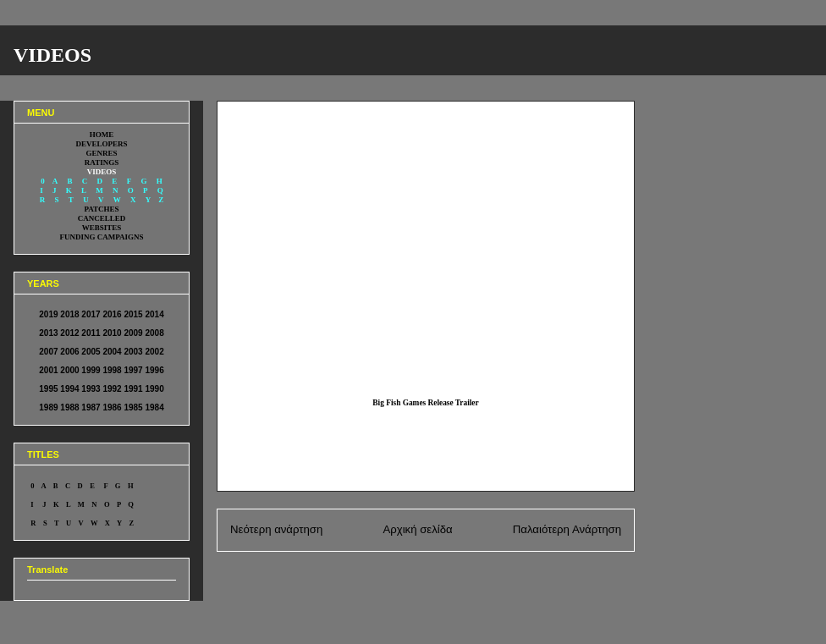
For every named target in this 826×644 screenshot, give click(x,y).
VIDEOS (52, 55)
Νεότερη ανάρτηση (276, 529)
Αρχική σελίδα (417, 529)
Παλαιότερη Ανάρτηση (567, 529)
